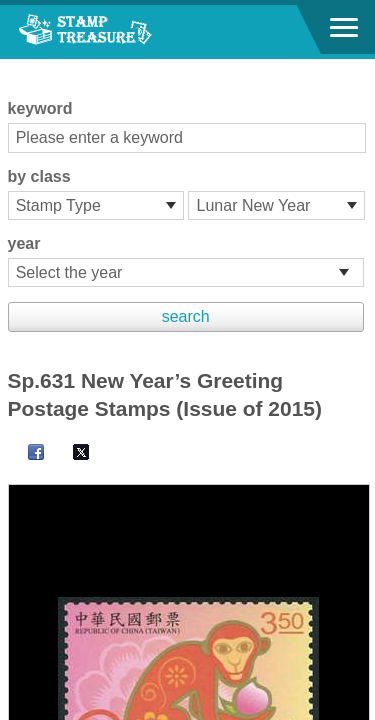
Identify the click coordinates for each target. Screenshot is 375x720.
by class (39, 176)
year (24, 243)
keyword (40, 108)
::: (14, 67)
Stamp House (125, 32)
